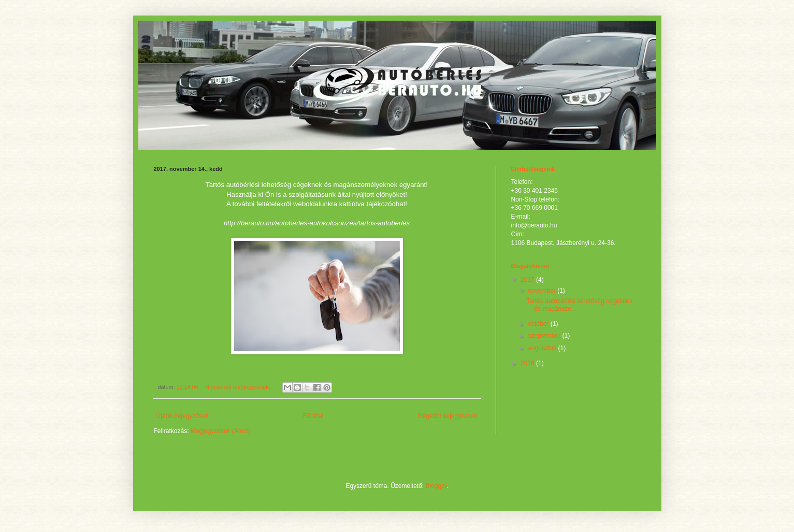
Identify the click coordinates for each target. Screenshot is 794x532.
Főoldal (313, 416)
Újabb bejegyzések (183, 416)
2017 (528, 280)
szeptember (545, 336)
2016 (528, 363)
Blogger (436, 486)
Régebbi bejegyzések (448, 416)
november (543, 291)
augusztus (543, 348)
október (539, 324)
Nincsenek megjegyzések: (238, 387)
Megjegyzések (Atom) (221, 431)
